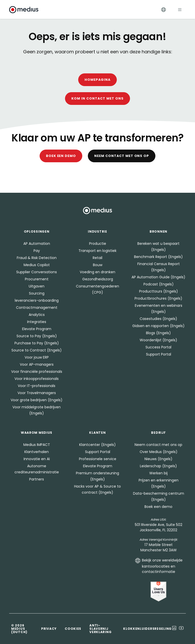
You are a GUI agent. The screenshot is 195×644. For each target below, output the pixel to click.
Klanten (97, 433)
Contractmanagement (37, 308)
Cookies (73, 629)
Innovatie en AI (37, 459)
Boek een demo (61, 156)
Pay (37, 251)
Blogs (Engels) (158, 333)
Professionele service (98, 459)
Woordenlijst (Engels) (158, 340)
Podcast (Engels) (159, 284)
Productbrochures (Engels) (158, 298)
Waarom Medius (37, 433)
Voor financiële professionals (37, 372)
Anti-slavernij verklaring (100, 629)
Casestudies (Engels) (158, 319)
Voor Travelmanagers (37, 393)
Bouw (98, 265)
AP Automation (37, 244)
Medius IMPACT (37, 445)
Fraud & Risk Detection (37, 258)
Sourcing (37, 293)
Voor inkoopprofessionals (37, 379)
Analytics (37, 315)
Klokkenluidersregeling (147, 629)
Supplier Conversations (37, 272)
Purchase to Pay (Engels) (37, 343)
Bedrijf (158, 433)
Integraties (37, 322)
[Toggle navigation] (180, 10)
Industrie (97, 231)
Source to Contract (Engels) (37, 350)
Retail (97, 258)
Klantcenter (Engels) (97, 445)
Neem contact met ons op (122, 156)
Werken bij (158, 473)
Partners (37, 479)
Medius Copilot (37, 265)
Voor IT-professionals (37, 386)
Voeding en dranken (97, 272)
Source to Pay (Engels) (37, 336)
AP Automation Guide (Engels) (158, 277)
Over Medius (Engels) (159, 452)
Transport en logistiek (97, 251)
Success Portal (158, 347)
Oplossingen (37, 231)
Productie (98, 244)
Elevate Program (37, 329)
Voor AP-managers (37, 364)
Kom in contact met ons (97, 98)
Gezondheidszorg (98, 279)
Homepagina (97, 80)
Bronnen (158, 231)
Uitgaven (37, 286)
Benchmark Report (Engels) (158, 257)
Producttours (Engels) (159, 291)
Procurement (37, 279)
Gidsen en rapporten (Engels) (158, 326)
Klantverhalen (37, 452)
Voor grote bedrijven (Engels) (37, 400)
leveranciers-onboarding (37, 300)
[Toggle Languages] (164, 10)
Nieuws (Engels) (158, 459)
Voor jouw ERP (37, 357)
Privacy (49, 629)
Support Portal (159, 354)
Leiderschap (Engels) (158, 466)
